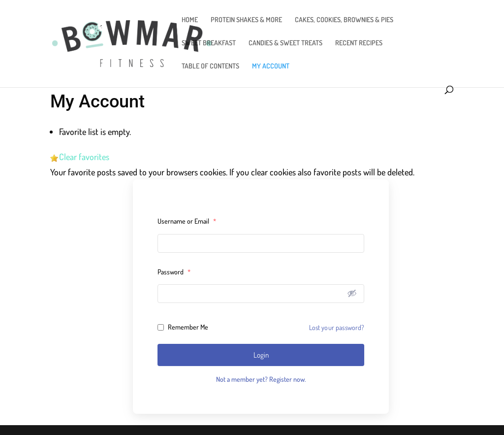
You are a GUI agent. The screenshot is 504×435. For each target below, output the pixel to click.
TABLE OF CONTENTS (210, 66)
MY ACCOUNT (271, 66)
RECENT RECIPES (359, 43)
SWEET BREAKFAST (209, 43)
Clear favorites (84, 157)
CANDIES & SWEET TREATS (285, 43)
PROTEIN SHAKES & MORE (246, 20)
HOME (190, 20)
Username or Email (187, 221)
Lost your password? (337, 327)
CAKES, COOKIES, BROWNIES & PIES (344, 20)
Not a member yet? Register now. (261, 379)
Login (261, 355)
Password (174, 272)
